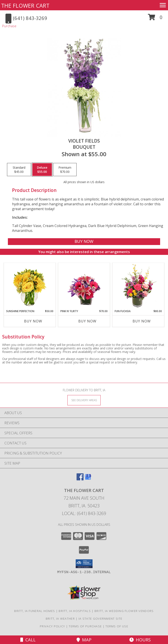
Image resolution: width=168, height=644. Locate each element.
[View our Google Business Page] (88, 479)
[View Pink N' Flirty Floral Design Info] (84, 286)
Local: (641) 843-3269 (84, 513)
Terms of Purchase (85, 626)
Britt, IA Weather (60, 619)
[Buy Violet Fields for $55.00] (84, 242)
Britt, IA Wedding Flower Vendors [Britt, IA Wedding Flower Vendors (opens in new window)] (124, 611)
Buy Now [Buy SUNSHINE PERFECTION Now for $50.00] (33, 321)
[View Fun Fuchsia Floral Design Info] (138, 286)
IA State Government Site (100, 619)
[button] (155, 19)
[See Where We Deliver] (84, 400)
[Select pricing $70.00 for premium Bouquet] (65, 170)
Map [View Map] (84, 640)
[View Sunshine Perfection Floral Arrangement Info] (30, 286)
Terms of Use (117, 626)
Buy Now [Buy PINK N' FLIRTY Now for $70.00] (87, 321)
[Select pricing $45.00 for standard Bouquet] (19, 170)
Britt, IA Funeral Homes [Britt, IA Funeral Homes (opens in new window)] (35, 611)
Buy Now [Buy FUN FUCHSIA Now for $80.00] (142, 321)
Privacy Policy (52, 626)
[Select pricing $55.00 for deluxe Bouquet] (42, 170)
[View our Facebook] (80, 479)
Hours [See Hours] (140, 640)
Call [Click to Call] (28, 640)
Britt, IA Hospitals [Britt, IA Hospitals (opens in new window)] (75, 611)
